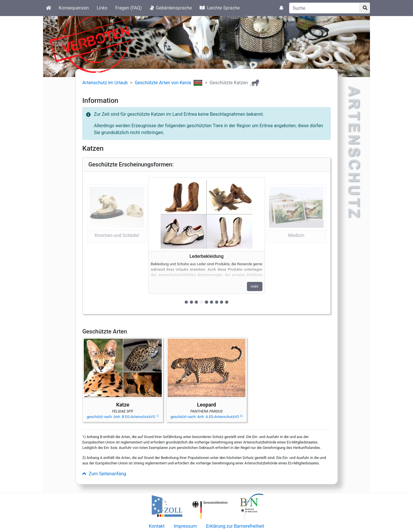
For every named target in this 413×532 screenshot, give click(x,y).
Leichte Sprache (220, 8)
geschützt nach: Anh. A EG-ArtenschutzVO (206, 417)
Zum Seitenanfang (104, 474)
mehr (255, 286)
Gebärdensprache (171, 8)
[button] (117, 243)
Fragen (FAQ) (129, 8)
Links (102, 8)
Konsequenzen (74, 8)
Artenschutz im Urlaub (105, 83)
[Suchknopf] (365, 8)
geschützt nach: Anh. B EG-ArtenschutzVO (123, 417)
